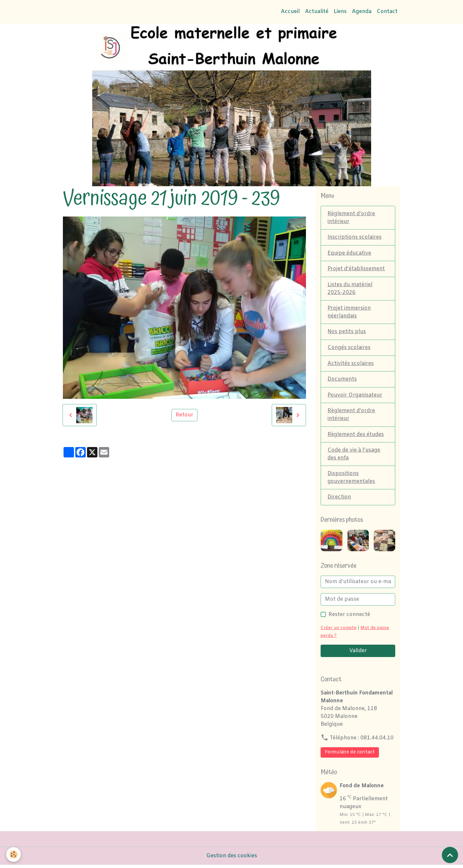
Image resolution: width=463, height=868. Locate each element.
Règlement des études (356, 436)
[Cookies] (14, 854)
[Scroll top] (450, 855)
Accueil (290, 12)
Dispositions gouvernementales (351, 480)
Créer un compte (339, 631)
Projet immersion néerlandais (349, 313)
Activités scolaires (351, 365)
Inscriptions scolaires (354, 238)
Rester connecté (349, 617)
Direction (339, 500)
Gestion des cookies (232, 859)
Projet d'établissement (356, 269)
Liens (340, 12)
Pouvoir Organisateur (355, 397)
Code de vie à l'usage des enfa (354, 456)
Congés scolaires (349, 349)
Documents (342, 381)
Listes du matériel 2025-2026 (350, 289)
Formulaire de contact (350, 755)
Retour (184, 415)
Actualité (317, 12)
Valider (358, 654)
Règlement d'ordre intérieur (351, 218)
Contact (387, 12)
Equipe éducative (349, 253)
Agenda (362, 12)
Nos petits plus (347, 333)
